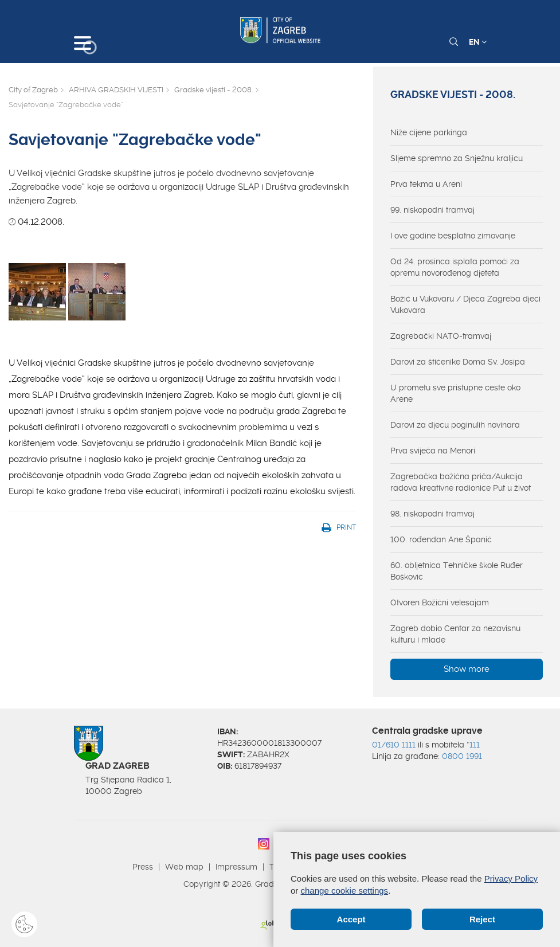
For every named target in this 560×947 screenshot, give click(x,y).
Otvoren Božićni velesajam (440, 602)
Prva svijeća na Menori (433, 451)
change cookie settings (345, 891)
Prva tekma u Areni (426, 184)
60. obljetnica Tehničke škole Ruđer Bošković (457, 571)
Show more (467, 669)
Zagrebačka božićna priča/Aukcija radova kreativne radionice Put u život (461, 482)
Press (143, 867)
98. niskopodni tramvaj (432, 514)
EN (478, 42)
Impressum (236, 867)
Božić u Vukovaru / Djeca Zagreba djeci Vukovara (465, 304)
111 (475, 745)
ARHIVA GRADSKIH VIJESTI (116, 90)
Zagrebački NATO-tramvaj (441, 336)
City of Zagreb (33, 90)
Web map (184, 867)
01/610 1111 (394, 745)
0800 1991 (462, 756)
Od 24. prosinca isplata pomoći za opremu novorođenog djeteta (455, 267)
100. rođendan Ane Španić (441, 539)
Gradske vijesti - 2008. (214, 90)
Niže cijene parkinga (429, 132)
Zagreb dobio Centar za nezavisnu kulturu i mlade (455, 634)
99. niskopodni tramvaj (432, 210)
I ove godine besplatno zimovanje (453, 236)
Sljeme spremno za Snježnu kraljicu (457, 158)
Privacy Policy (511, 878)
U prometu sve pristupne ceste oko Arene (455, 393)
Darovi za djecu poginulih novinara (455, 425)
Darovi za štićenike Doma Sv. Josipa (458, 362)
